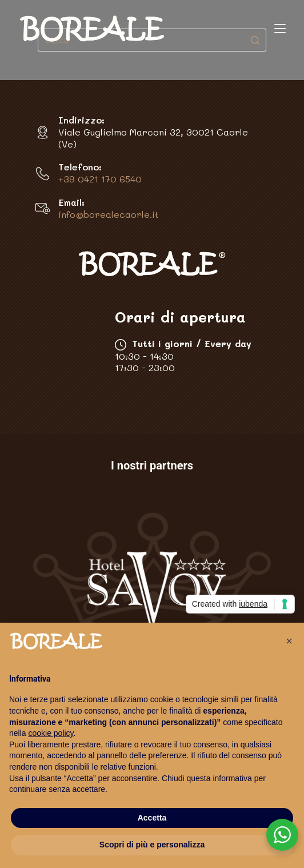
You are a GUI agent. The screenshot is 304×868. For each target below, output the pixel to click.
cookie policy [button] (51, 733)
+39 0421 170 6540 (100, 179)
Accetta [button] (152, 818)
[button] (289, 641)
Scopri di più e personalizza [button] (152, 845)
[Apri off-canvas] (280, 29)
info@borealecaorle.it (109, 214)
